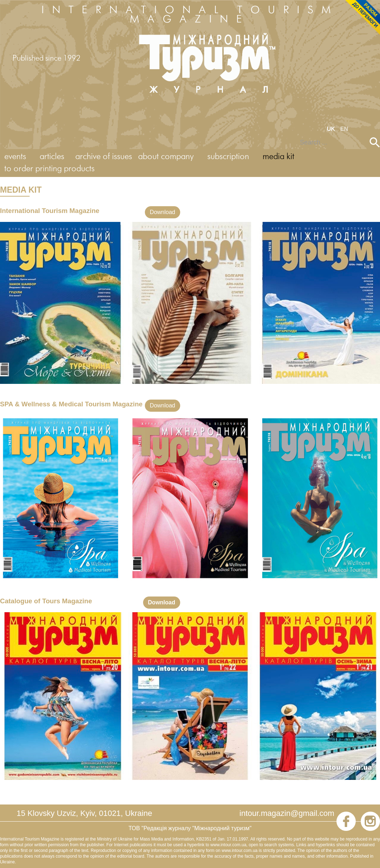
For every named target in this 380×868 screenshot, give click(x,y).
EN (344, 129)
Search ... (295, 138)
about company (166, 157)
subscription (228, 157)
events (15, 157)
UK (332, 129)
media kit (278, 157)
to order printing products (49, 169)
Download (163, 212)
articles (52, 157)
